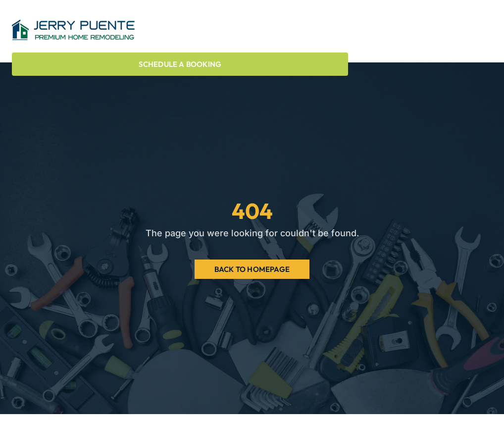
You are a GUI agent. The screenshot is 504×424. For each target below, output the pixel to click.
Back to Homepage (252, 269)
